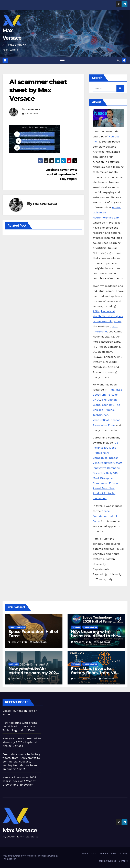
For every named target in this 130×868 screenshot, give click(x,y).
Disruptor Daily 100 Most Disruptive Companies (105, 478)
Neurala (104, 854)
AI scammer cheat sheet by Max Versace (38, 90)
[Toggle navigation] (62, 60)
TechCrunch (101, 415)
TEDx (96, 311)
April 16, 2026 (20, 642)
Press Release (90, 627)
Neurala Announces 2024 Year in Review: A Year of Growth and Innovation (19, 781)
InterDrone (100, 332)
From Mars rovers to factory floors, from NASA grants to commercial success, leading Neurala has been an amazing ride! (21, 762)
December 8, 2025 (22, 679)
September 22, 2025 (86, 679)
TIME (111, 390)
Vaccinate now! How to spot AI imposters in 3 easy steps (61, 174)
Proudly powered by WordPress (20, 856)
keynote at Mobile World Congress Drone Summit (108, 316)
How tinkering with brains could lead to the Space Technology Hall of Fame (20, 726)
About (85, 854)
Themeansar (9, 859)
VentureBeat (101, 420)
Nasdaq (115, 420)
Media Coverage (17, 627)
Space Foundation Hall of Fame (105, 516)
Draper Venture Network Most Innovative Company (108, 463)
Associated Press (104, 425)
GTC (115, 326)
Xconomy (108, 405)
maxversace (33, 109)
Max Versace (20, 831)
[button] (118, 60)
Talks (114, 854)
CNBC (96, 400)
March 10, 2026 (83, 642)
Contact (123, 861)
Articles (76, 627)
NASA (117, 321)
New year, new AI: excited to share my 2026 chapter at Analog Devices (22, 742)
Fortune (112, 395)
